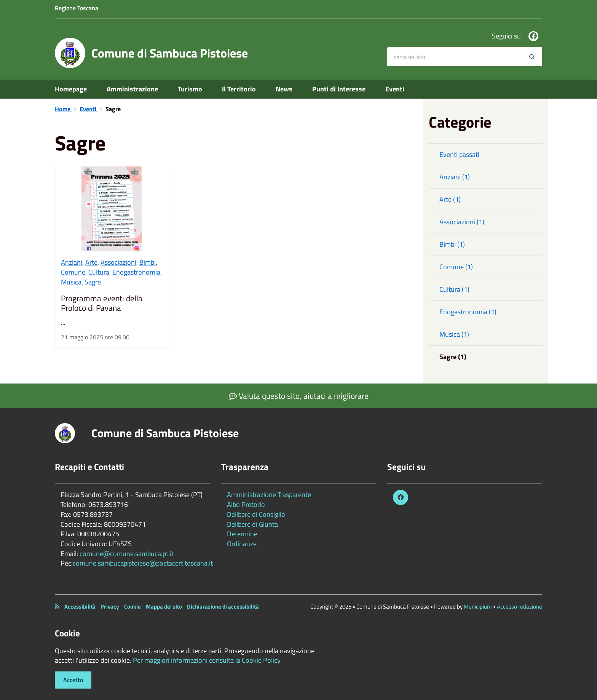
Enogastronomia (136, 272)
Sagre (93, 282)
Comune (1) (456, 267)
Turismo (190, 89)
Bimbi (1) (452, 244)
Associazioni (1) (462, 222)
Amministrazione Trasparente (269, 495)
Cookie (132, 607)
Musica (71, 282)
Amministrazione (132, 89)
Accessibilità (80, 607)
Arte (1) (450, 199)
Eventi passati (459, 154)
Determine (242, 534)
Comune (73, 272)
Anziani (72, 262)
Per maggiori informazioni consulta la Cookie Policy (207, 660)
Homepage (71, 89)
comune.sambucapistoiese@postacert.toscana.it (143, 563)
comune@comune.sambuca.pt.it (127, 554)
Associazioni (118, 262)
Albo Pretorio (246, 504)
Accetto (73, 680)
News (284, 89)
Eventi (395, 89)
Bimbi (148, 262)
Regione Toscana (77, 8)
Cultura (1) (454, 289)
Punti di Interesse (339, 89)
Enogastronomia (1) (468, 312)
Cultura (99, 272)
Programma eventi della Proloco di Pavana (102, 303)
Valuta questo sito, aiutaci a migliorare (299, 396)
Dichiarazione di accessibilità (223, 607)
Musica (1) (454, 334)
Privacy (110, 607)
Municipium (478, 607)
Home (63, 109)
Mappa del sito (164, 607)
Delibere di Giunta (252, 524)
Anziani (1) (455, 177)
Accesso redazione (520, 607)
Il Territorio (239, 89)
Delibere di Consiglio (256, 514)
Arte (91, 262)
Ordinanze (242, 544)
